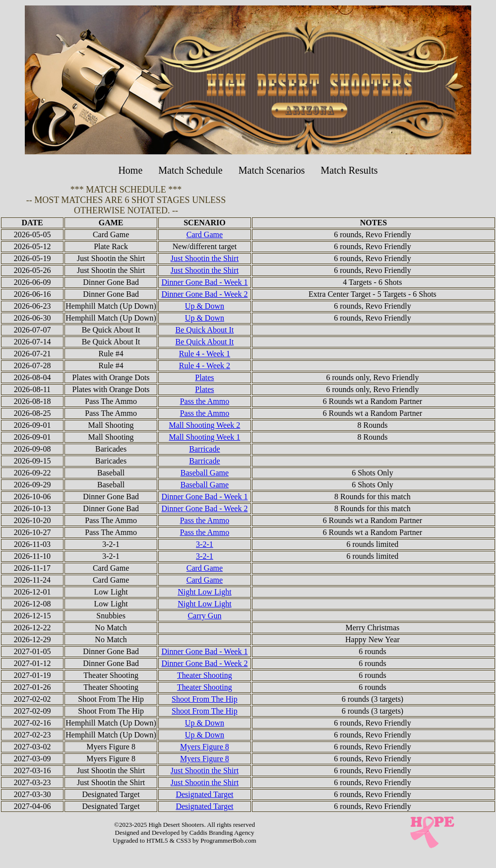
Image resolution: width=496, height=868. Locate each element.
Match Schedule (190, 170)
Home (130, 170)
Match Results (349, 170)
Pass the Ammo (205, 401)
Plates (204, 377)
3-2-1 (205, 544)
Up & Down (205, 306)
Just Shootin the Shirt (205, 258)
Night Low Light (204, 592)
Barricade (204, 449)
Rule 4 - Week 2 (205, 366)
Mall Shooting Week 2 (205, 425)
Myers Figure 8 (205, 747)
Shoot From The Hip (205, 699)
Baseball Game (205, 473)
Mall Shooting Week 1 (205, 437)
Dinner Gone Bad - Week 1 (204, 282)
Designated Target (204, 794)
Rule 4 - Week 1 (205, 354)
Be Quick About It (205, 330)
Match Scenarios (272, 170)
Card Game (205, 234)
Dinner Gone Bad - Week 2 (204, 294)
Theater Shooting (205, 675)
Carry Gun (204, 616)
